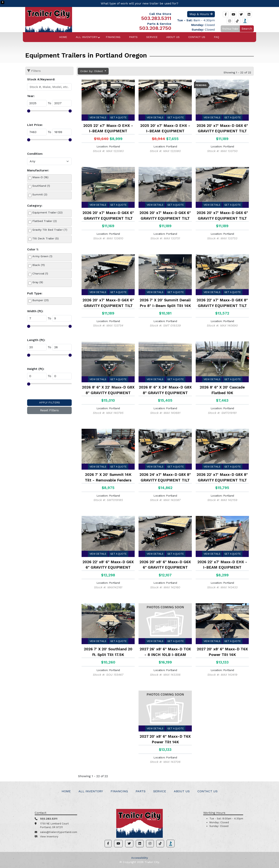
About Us (173, 37)
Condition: (35, 154)
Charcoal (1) (40, 273)
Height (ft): (36, 369)
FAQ (217, 37)
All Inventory (86, 37)
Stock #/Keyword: (41, 79)
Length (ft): (36, 340)
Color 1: (33, 249)
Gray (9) (38, 282)
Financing (113, 37)
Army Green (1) (42, 256)
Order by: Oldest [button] (92, 71)
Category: (35, 206)
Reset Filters (49, 410)
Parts (133, 37)
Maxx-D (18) (40, 177)
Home (63, 37)
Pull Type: (35, 293)
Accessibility (139, 858)
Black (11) (39, 265)
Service (152, 37)
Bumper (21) (40, 300)
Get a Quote (118, 117)
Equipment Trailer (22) (47, 212)
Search (247, 29)
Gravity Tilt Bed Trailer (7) (50, 230)
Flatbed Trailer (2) (45, 221)
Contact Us (197, 37)
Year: (31, 96)
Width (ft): (35, 311)
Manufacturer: (38, 170)
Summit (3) (40, 194)
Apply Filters (50, 402)
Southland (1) (41, 186)
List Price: (35, 125)
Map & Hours (201, 14)
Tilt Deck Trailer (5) (46, 238)
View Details (98, 117)
